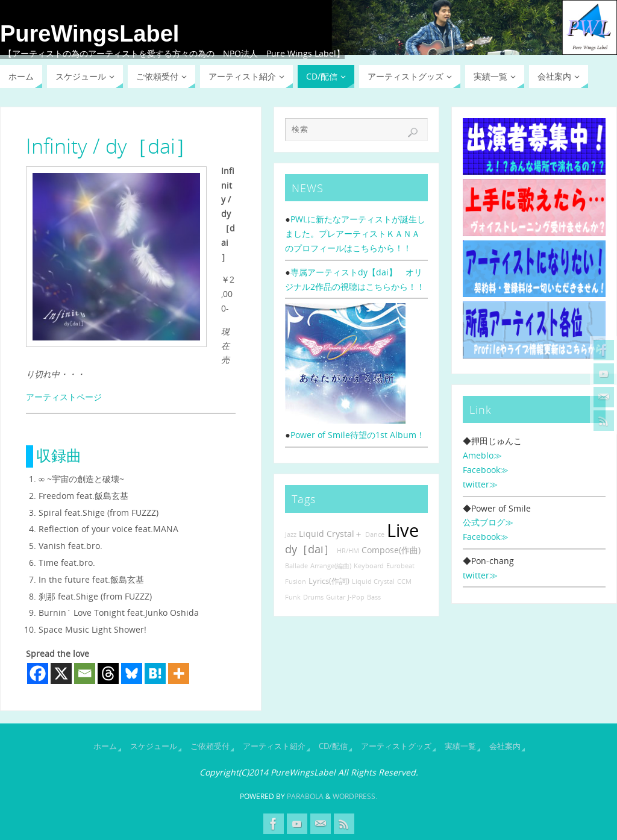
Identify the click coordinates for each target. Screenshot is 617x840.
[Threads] (108, 673)
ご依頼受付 (210, 746)
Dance (375, 534)
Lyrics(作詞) (329, 581)
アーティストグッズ (396, 746)
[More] (179, 673)
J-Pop (356, 597)
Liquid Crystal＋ (331, 534)
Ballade (296, 566)
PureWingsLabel (89, 34)
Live (403, 530)
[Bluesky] (132, 673)
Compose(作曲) (391, 550)
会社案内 (505, 746)
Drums (313, 597)
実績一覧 (460, 746)
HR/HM (348, 551)
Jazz (291, 534)
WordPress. (355, 796)
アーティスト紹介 (274, 746)
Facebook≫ (486, 470)
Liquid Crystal (373, 581)
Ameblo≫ (482, 455)
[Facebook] (38, 673)
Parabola (305, 796)
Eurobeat (400, 566)
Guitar (336, 597)
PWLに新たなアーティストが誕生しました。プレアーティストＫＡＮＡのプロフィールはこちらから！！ (355, 234)
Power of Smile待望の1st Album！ (358, 435)
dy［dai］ (310, 549)
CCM (404, 581)
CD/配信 (333, 746)
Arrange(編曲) (331, 566)
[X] (61, 673)
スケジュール (154, 746)
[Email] (85, 673)
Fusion (296, 581)
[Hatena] (155, 673)
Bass (374, 597)
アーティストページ (64, 397)
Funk (293, 597)
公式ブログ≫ (488, 522)
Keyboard (369, 566)
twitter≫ (480, 484)
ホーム (105, 746)
